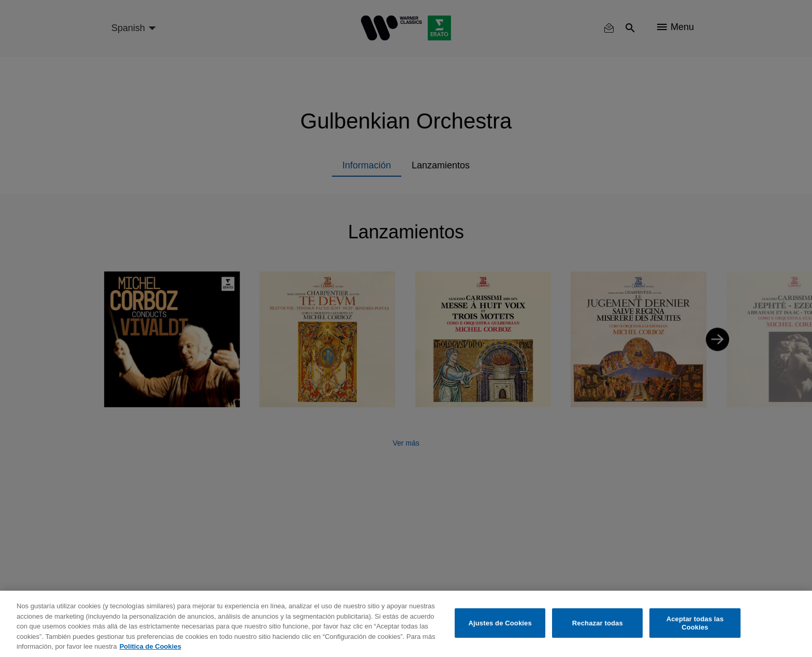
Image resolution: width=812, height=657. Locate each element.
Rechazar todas (598, 623)
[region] (406, 624)
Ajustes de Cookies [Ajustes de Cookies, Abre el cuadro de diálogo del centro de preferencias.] (500, 623)
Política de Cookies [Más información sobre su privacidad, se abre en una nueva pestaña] (150, 646)
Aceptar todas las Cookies (695, 623)
